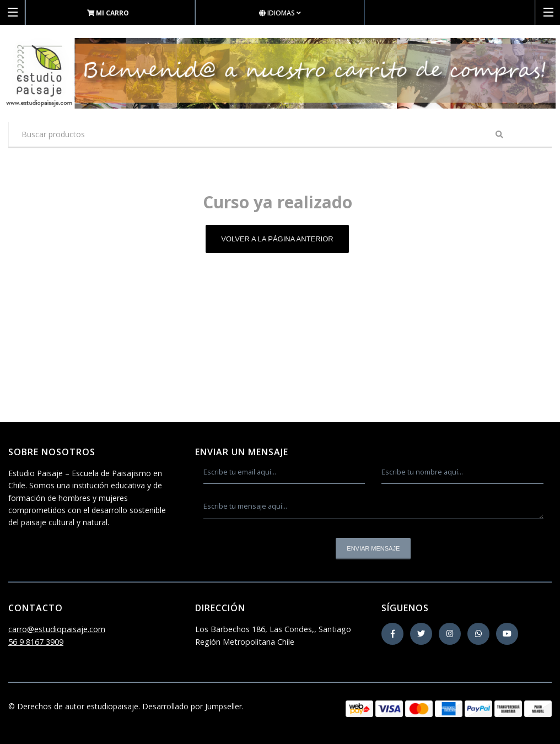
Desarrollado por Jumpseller (192, 706)
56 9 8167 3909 (36, 642)
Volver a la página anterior (277, 239)
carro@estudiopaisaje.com (57, 629)
